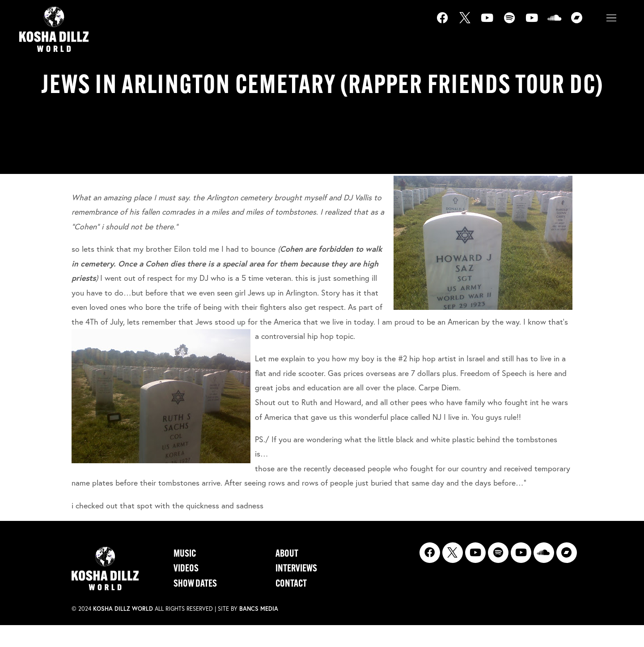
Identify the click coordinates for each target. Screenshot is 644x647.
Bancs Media (259, 609)
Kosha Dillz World (123, 609)
